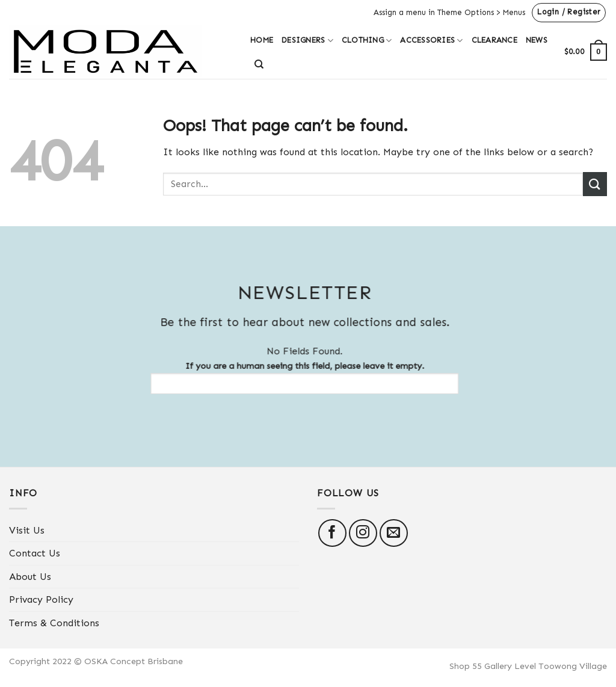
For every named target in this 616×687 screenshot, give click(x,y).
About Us (30, 577)
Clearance (494, 40)
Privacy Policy (41, 599)
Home (262, 40)
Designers (307, 41)
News (537, 40)
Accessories (431, 41)
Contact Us (35, 553)
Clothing (367, 41)
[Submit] (595, 184)
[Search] (259, 64)
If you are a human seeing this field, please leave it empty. (298, 377)
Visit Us (27, 530)
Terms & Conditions (54, 623)
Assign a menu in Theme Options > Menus (449, 12)
